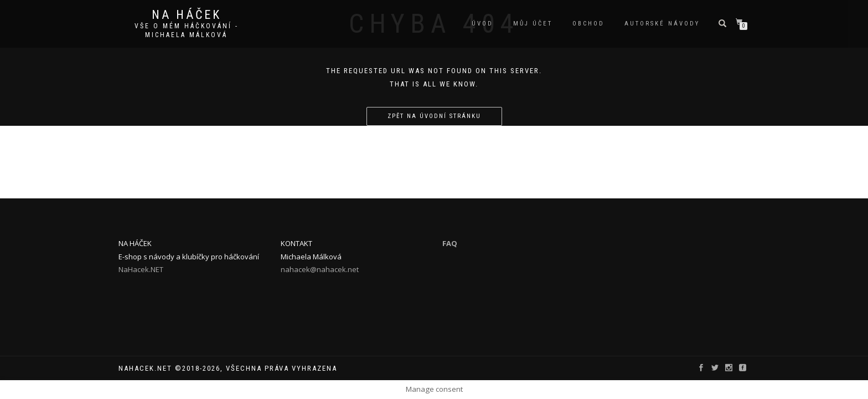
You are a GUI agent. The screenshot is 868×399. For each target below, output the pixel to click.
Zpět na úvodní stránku (434, 116)
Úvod (482, 24)
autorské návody (662, 24)
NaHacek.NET (141, 269)
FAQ (450, 243)
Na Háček (187, 15)
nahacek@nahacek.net (320, 269)
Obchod (588, 24)
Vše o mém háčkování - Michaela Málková (187, 30)
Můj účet (533, 24)
